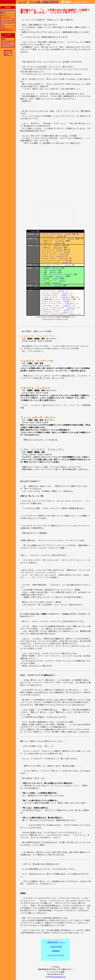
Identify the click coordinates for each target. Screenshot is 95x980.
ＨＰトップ (8, 52)
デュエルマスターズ (7, 10)
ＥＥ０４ (57, 248)
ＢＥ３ (68, 274)
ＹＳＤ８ (67, 310)
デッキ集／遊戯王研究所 (44, 2)
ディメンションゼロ (8, 46)
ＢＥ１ (59, 256)
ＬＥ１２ (65, 312)
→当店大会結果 (55, 947)
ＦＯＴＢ (58, 241)
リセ (2, 24)
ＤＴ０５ (73, 314)
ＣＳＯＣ (60, 250)
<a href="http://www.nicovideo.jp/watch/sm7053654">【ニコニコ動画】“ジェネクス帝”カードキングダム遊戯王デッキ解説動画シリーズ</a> (55, 217)
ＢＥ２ (56, 246)
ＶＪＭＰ (60, 236)
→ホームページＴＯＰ (55, 955)
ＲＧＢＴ (63, 281)
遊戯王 (3, 12)
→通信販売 (55, 951)
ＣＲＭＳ (67, 301)
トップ (23, 2)
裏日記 (7, 54)
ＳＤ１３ (58, 276)
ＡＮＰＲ (68, 260)
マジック (4, 15)
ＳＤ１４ (58, 243)
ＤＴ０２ (67, 252)
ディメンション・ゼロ (8, 20)
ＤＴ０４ (65, 262)
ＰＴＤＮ (68, 234)
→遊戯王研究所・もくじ (55, 942)
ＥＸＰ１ (63, 254)
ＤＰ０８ (61, 291)
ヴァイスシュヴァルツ (8, 22)
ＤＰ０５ (71, 239)
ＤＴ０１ (65, 293)
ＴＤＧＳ (64, 295)
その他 (3, 27)
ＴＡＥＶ (63, 258)
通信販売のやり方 (6, 29)
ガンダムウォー (6, 17)
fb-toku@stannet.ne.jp (58, 977)
